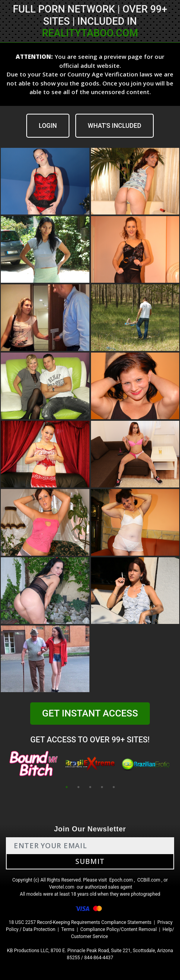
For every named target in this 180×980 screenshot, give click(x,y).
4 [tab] (102, 787)
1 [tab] (67, 787)
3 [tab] (90, 787)
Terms (68, 929)
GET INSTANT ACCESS (90, 713)
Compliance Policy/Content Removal (119, 929)
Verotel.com (62, 887)
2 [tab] (78, 787)
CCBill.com (149, 880)
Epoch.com (121, 880)
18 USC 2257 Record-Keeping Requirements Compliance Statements (80, 922)
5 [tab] (114, 787)
